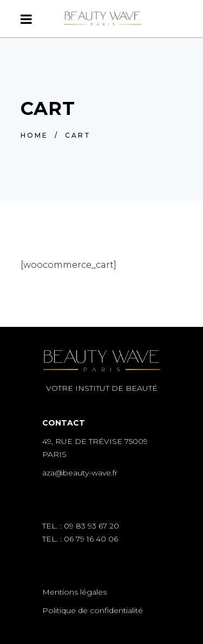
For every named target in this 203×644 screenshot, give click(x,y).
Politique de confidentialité (93, 610)
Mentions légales (74, 592)
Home (34, 135)
